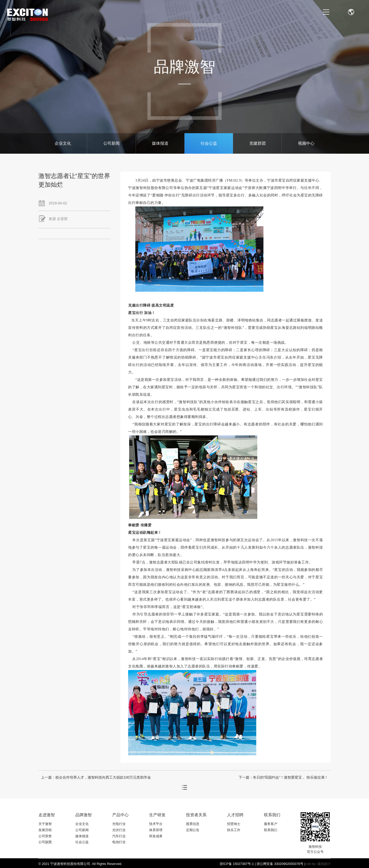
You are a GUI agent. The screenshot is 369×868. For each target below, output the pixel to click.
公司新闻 (111, 143)
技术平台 (156, 824)
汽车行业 (119, 836)
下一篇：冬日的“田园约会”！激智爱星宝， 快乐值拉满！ (283, 777)
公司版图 (45, 842)
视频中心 (306, 143)
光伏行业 (119, 830)
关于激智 (45, 824)
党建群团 (258, 143)
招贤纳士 (234, 824)
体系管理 (156, 830)
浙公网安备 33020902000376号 (280, 864)
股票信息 (193, 824)
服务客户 (271, 824)
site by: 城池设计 (318, 864)
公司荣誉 (45, 836)
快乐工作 (234, 830)
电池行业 (119, 842)
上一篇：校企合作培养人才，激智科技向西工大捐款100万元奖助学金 (96, 777)
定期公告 (193, 830)
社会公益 (209, 143)
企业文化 (63, 143)
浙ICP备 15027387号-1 (237, 864)
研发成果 (156, 836)
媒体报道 (160, 143)
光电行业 (119, 824)
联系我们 (271, 830)
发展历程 (45, 830)
